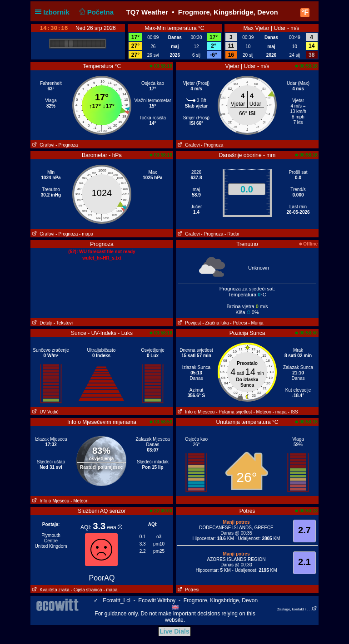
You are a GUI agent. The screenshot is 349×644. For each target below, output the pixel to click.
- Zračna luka (215, 323)
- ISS (293, 412)
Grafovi (42, 145)
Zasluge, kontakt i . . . (297, 609)
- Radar (232, 234)
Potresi (187, 590)
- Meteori (262, 412)
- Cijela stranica (87, 590)
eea (115, 527)
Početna (95, 12)
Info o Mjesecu (195, 412)
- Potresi (238, 323)
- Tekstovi (63, 323)
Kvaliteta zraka (50, 590)
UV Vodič (44, 412)
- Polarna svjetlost (234, 412)
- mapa (86, 234)
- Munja (256, 323)
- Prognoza (67, 145)
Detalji (41, 323)
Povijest (188, 323)
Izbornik (54, 12)
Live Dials (174, 631)
